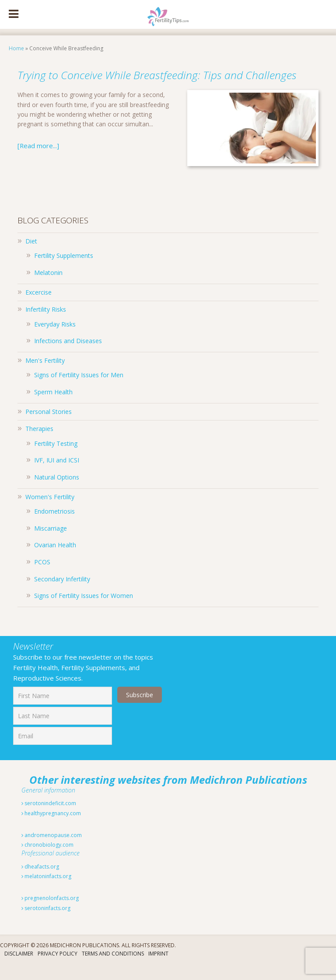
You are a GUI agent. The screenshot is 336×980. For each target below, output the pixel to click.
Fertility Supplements (64, 271)
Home (16, 48)
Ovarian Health (55, 561)
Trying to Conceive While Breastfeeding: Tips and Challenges (165, 81)
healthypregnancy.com (51, 829)
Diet (31, 257)
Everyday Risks (55, 340)
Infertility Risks (46, 325)
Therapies (39, 444)
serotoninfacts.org (46, 924)
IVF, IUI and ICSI (57, 476)
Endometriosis (54, 527)
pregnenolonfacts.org (50, 914)
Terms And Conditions (113, 969)
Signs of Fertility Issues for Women (84, 611)
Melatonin (48, 288)
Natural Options (57, 493)
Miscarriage (51, 544)
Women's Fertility (50, 513)
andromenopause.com (52, 851)
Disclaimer (19, 969)
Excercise (38, 308)
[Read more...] (37, 161)
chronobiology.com (47, 860)
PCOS (42, 578)
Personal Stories (49, 427)
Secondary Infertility (62, 595)
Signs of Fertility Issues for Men (79, 391)
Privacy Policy (58, 969)
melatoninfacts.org (46, 892)
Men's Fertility (45, 376)
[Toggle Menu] (14, 14)
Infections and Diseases (68, 356)
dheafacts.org (40, 882)
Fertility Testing (56, 459)
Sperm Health (53, 408)
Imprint (158, 969)
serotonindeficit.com (49, 819)
